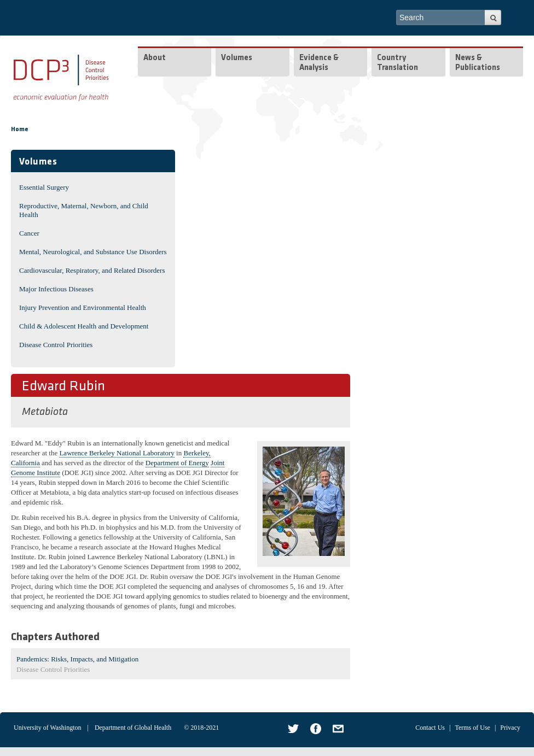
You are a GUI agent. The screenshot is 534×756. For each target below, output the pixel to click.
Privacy (510, 728)
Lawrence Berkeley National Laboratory (117, 453)
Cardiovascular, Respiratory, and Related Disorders (92, 270)
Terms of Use (472, 728)
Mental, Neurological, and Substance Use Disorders (93, 252)
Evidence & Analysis (319, 63)
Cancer (29, 233)
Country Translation (397, 63)
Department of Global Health (133, 728)
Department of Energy (177, 463)
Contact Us (430, 728)
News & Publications (478, 63)
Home (20, 130)
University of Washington (47, 728)
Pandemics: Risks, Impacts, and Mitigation (77, 659)
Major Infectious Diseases (56, 289)
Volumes (237, 58)
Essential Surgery (44, 187)
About (155, 58)
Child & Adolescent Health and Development (84, 326)
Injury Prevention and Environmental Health (83, 307)
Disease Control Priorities (56, 345)
